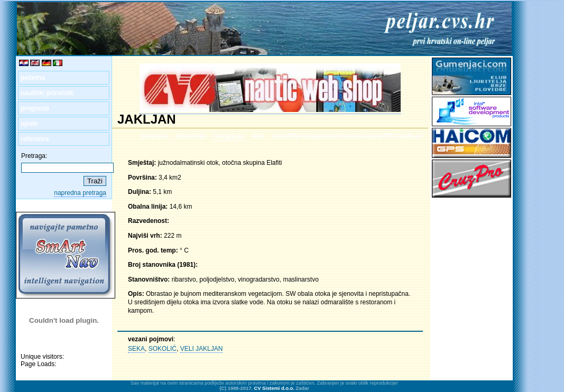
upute (29, 124)
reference (35, 139)
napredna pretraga (80, 193)
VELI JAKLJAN (202, 349)
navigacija (229, 136)
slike (258, 136)
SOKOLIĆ (163, 349)
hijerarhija (191, 136)
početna (33, 78)
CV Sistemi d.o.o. (274, 388)
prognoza (35, 108)
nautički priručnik (47, 93)
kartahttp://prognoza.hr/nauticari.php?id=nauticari (348, 136)
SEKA (136, 349)
